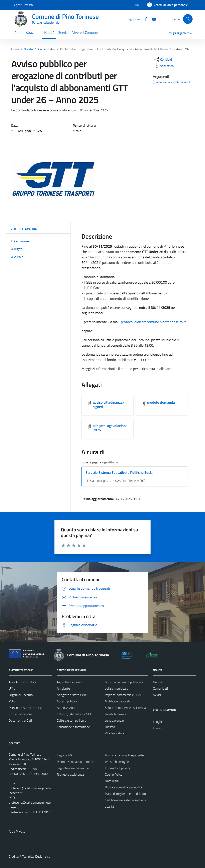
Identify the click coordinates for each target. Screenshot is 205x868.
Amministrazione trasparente (124, 755)
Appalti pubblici (67, 701)
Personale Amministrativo (26, 708)
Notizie (158, 682)
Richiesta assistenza (70, 774)
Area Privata (17, 831)
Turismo (110, 727)
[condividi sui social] (163, 59)
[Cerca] (188, 19)
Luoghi (157, 722)
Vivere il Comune (85, 32)
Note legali (112, 781)
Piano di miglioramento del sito (125, 794)
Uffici (12, 688)
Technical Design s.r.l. (36, 856)
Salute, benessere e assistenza (125, 708)
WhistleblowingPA (117, 762)
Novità (49, 32)
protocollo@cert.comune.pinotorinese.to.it (153, 322)
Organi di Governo (21, 695)
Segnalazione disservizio (73, 768)
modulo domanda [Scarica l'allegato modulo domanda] (161, 402)
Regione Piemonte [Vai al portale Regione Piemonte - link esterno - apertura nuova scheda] (23, 5)
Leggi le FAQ (65, 755)
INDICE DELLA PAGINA (38, 229)
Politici (13, 701)
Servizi (63, 32)
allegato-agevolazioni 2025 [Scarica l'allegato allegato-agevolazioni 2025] (110, 428)
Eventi (157, 728)
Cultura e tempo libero (72, 720)
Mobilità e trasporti (117, 701)
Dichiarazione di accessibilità (124, 787)
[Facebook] (144, 19)
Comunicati (160, 688)
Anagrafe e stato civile (72, 695)
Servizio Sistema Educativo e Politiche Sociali (120, 472)
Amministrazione (27, 32)
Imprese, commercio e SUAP (124, 695)
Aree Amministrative (23, 682)
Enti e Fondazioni (20, 714)
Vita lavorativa (115, 733)
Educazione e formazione (73, 727)
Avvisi (157, 695)
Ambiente (63, 688)
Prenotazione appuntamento (76, 762)
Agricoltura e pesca (69, 682)
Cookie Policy (114, 774)
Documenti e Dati (20, 720)
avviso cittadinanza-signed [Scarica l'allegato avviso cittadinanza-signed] (109, 404)
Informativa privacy (118, 768)
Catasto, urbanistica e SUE (74, 714)
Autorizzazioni (66, 708)
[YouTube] (152, 19)
